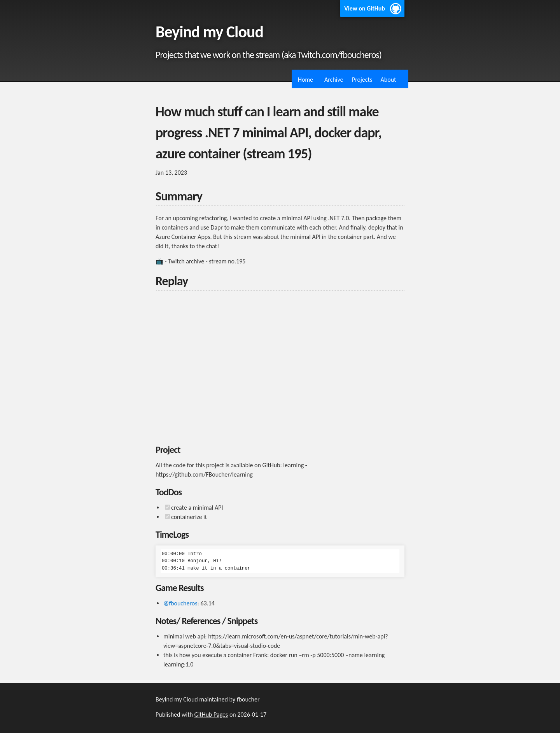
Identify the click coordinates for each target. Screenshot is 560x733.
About (388, 80)
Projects (362, 80)
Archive (334, 80)
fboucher (248, 699)
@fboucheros (180, 603)
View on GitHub (365, 8)
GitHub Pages (211, 715)
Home (305, 80)
